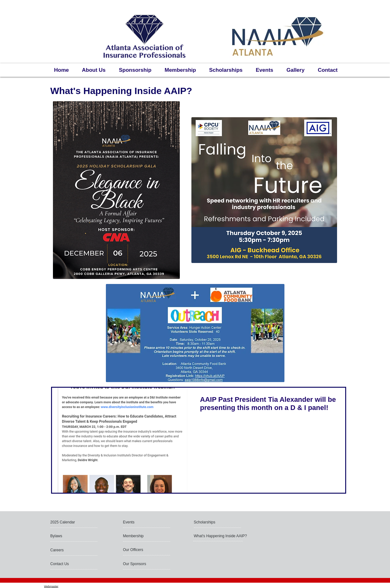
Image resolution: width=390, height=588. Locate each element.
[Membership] (140, 536)
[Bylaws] (73, 536)
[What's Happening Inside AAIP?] (221, 536)
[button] (73, 522)
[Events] (141, 522)
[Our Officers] (147, 550)
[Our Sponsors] (140, 564)
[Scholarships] (212, 522)
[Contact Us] (65, 564)
